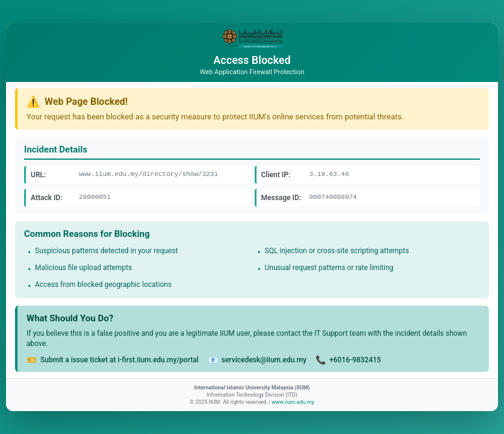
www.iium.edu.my (293, 402)
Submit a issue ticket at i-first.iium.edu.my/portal (120, 360)
